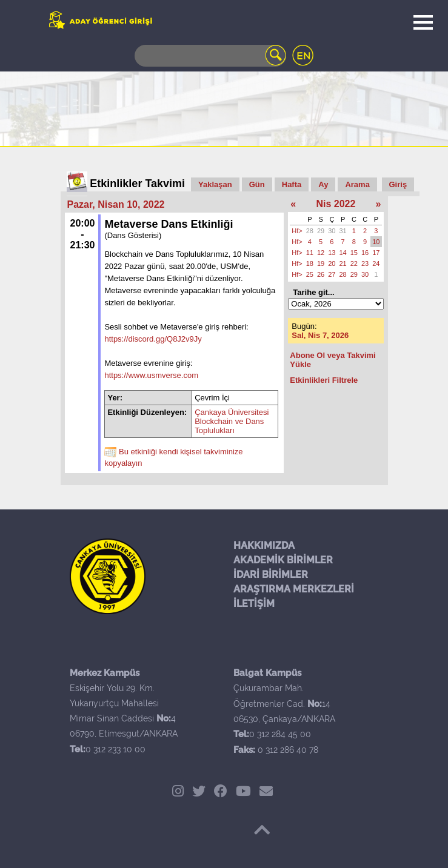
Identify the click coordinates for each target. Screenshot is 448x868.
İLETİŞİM (254, 604)
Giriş (398, 184)
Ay (323, 184)
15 (354, 253)
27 (332, 274)
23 (365, 263)
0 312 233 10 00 (115, 749)
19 (321, 263)
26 (321, 274)
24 (376, 263)
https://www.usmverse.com (151, 375)
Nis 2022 (336, 204)
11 (310, 253)
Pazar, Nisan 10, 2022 (116, 204)
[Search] (210, 56)
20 (332, 263)
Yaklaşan (215, 184)
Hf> (297, 231)
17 (376, 253)
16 (365, 253)
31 (343, 231)
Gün (257, 184)
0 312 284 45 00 (280, 734)
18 (310, 263)
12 (321, 253)
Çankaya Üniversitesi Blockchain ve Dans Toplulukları (232, 421)
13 (332, 253)
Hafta (292, 184)
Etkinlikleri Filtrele (324, 380)
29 (321, 231)
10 (376, 242)
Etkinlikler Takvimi (137, 184)
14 (343, 253)
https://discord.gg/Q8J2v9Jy (153, 339)
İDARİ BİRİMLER (271, 575)
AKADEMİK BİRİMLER (283, 560)
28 (310, 231)
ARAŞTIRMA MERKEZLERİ (294, 589)
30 (332, 231)
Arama (357, 184)
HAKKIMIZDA (264, 545)
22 (354, 263)
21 (343, 263)
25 (310, 274)
